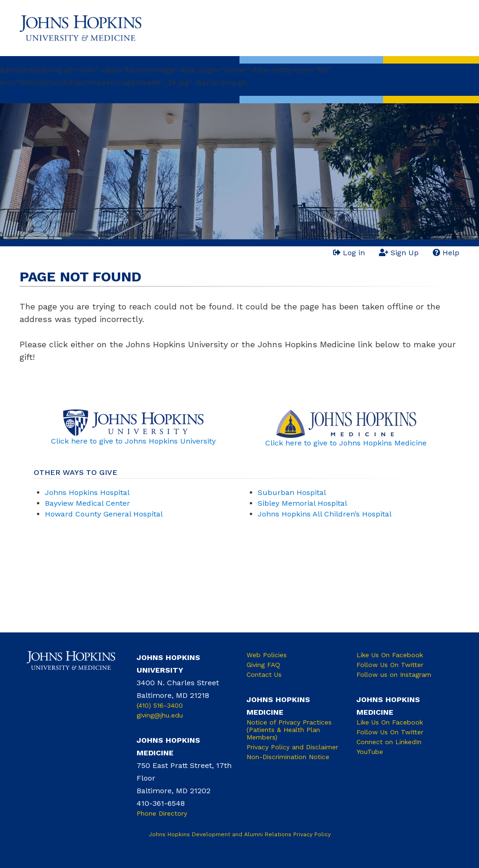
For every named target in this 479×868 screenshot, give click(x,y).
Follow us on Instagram (394, 674)
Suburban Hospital (292, 492)
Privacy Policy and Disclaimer (292, 747)
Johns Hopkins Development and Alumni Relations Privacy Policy (240, 834)
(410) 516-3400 (160, 705)
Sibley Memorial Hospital (302, 503)
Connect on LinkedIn (389, 742)
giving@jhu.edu (160, 715)
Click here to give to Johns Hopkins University (133, 441)
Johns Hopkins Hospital (87, 492)
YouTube (370, 752)
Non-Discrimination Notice (288, 757)
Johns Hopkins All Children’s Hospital (325, 514)
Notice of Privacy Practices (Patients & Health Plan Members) (289, 730)
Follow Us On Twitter (390, 665)
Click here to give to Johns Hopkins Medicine (346, 443)
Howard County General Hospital (104, 514)
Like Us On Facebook (390, 655)
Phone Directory (162, 813)
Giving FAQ (263, 665)
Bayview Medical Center (87, 503)
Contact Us (264, 674)
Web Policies (267, 655)
